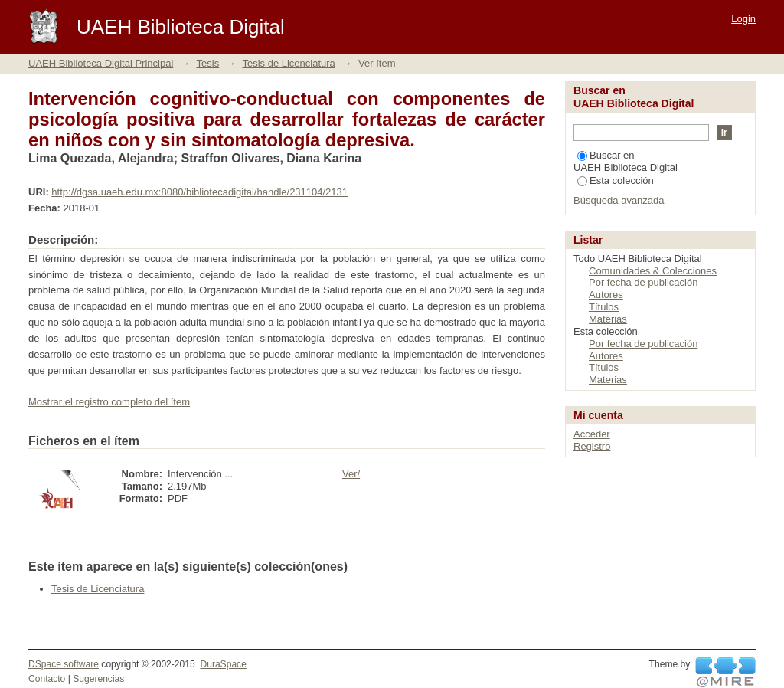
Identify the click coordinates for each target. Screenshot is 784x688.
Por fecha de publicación (643, 282)
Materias (608, 319)
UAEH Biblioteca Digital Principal (101, 63)
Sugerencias (98, 679)
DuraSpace (223, 664)
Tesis (208, 63)
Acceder (592, 434)
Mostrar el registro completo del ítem (109, 402)
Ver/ (351, 474)
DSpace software (64, 664)
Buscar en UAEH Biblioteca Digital (626, 161)
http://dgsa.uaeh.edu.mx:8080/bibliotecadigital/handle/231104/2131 (199, 192)
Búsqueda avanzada (619, 200)
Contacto (47, 679)
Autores (606, 295)
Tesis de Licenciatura (288, 63)
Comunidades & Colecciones (653, 271)
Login (743, 19)
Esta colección (616, 180)
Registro (592, 446)
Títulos (604, 307)
